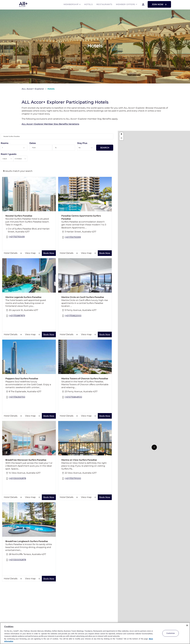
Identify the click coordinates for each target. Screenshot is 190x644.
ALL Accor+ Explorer (33, 89)
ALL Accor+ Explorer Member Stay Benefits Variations (50, 124)
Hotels (88, 5)
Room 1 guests (9, 154)
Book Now (49, 253)
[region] (95, 633)
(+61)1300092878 (16, 479)
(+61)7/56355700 (15, 397)
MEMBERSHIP (71, 5)
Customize (171, 633)
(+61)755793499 (15, 237)
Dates (33, 143)
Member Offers (126, 5)
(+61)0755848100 (72, 397)
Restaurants (104, 5)
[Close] (187, 625)
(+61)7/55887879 (15, 316)
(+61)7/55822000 (71, 316)
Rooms (5, 143)
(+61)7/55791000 (71, 479)
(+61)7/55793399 (71, 237)
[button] (154, 447)
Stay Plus (82, 143)
